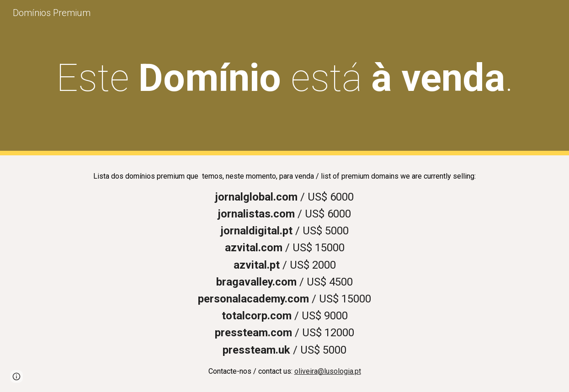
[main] (284, 78)
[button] (16, 376)
